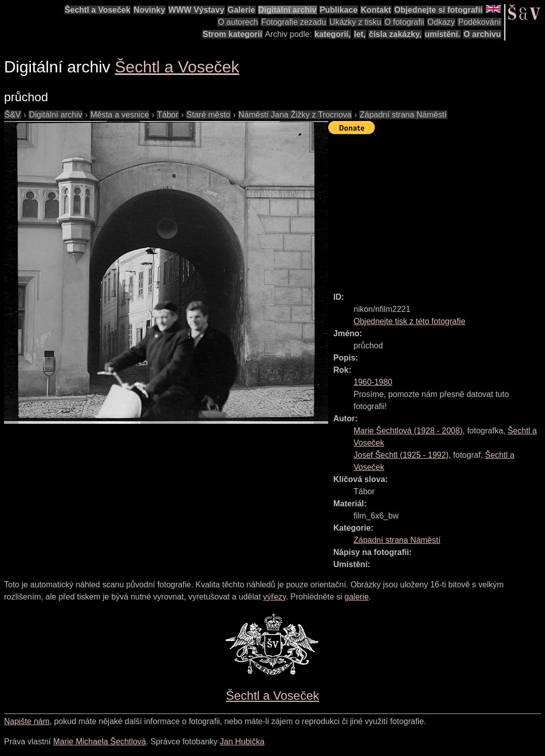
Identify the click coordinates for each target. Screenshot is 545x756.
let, (360, 34)
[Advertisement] (437, 209)
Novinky (149, 10)
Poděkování (479, 22)
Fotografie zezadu (294, 22)
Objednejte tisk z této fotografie (410, 321)
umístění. (443, 34)
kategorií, (333, 34)
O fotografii (404, 22)
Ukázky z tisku (355, 22)
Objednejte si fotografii (438, 10)
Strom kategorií (232, 34)
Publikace (339, 10)
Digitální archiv (287, 10)
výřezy (274, 597)
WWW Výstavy (197, 10)
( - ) (408, 431)
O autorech (238, 22)
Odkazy (441, 22)
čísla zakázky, (395, 34)
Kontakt (376, 10)
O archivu (482, 34)
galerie (357, 597)
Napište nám (27, 721)
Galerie (241, 10)
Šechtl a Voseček (98, 10)
